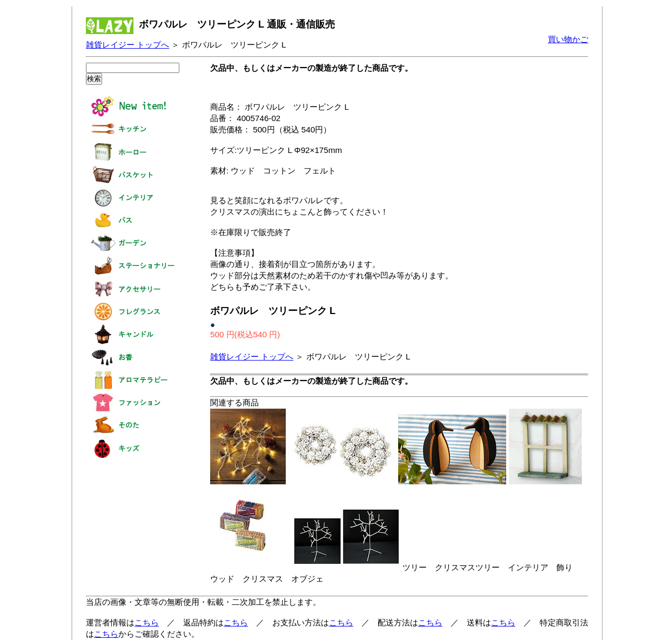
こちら (147, 622)
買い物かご (568, 39)
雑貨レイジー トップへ (127, 45)
